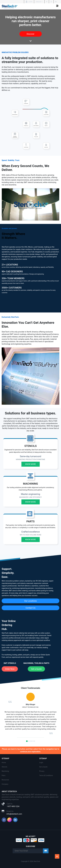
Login (41, 763)
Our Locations (31, 601)
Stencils (4, 767)
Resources (5, 780)
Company (5, 784)
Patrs (4, 775)
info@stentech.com (14, 814)
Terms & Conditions (46, 775)
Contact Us (30, 608)
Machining (5, 771)
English (39, 2)
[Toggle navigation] (57, 6)
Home (4, 763)
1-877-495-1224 (13, 806)
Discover (30, 34)
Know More (30, 464)
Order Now (10, 669)
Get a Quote (36, 669)
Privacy (42, 771)
